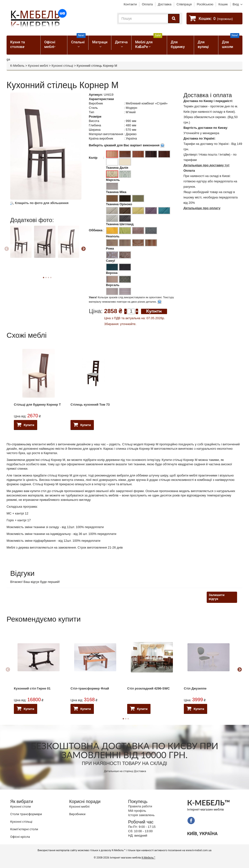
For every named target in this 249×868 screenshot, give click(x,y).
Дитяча (121, 42)
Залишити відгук (217, 597)
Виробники (77, 814)
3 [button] (128, 719)
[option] (22, 246)
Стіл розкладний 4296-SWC (148, 688)
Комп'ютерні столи (24, 829)
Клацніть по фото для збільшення (39, 203)
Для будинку (178, 44)
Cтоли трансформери (26, 814)
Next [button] (83, 249)
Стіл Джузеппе (195, 688)
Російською (205, 4)
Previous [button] (7, 249)
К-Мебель (17, 66)
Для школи (231, 42)
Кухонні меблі (38, 66)
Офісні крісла (20, 837)
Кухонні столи (21, 807)
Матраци (100, 42)
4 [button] (51, 278)
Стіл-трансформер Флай (90, 688)
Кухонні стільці (62, 66)
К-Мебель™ (148, 858)
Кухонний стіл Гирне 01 (32, 688)
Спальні (78, 40)
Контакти (130, 4)
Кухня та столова (18, 44)
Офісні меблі (50, 44)
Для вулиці (203, 44)
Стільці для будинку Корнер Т (37, 405)
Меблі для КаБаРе (149, 42)
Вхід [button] (236, 4)
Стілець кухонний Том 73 (90, 405)
